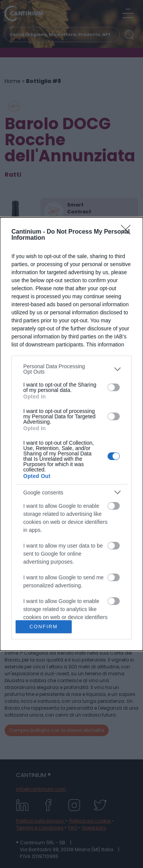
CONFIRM (44, 627)
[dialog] (71, 434)
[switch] (114, 387)
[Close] (128, 232)
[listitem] (71, 369)
